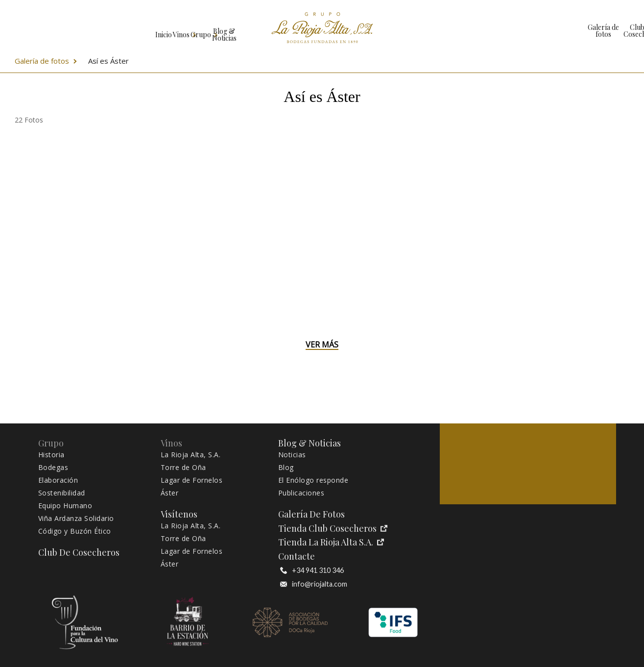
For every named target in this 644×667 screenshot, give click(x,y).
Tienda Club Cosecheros (333, 529)
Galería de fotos (426, 31)
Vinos (87, 31)
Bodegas (53, 468)
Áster (170, 493)
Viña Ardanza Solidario (76, 519)
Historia (51, 455)
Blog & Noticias (211, 31)
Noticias (292, 455)
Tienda (538, 31)
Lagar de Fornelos (192, 480)
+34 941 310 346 (312, 570)
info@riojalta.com (314, 584)
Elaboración (58, 480)
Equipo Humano (65, 506)
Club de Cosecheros (486, 31)
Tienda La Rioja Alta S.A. (331, 542)
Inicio (32, 31)
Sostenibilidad (62, 493)
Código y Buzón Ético (75, 531)
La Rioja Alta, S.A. (191, 455)
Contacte (297, 556)
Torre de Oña (183, 468)
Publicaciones (301, 493)
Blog (286, 468)
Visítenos (589, 31)
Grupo (143, 31)
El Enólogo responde (313, 480)
